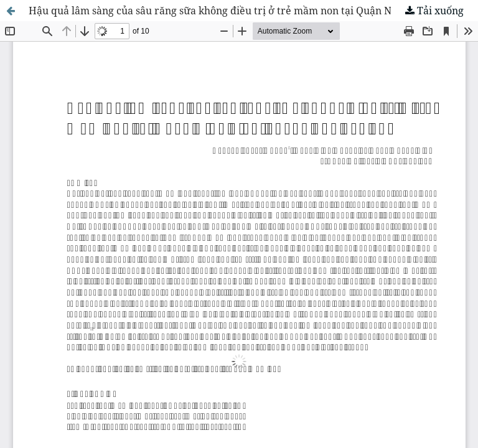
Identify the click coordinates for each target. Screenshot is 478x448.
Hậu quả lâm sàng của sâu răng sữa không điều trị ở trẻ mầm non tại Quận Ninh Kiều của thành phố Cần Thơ (253, 11)
